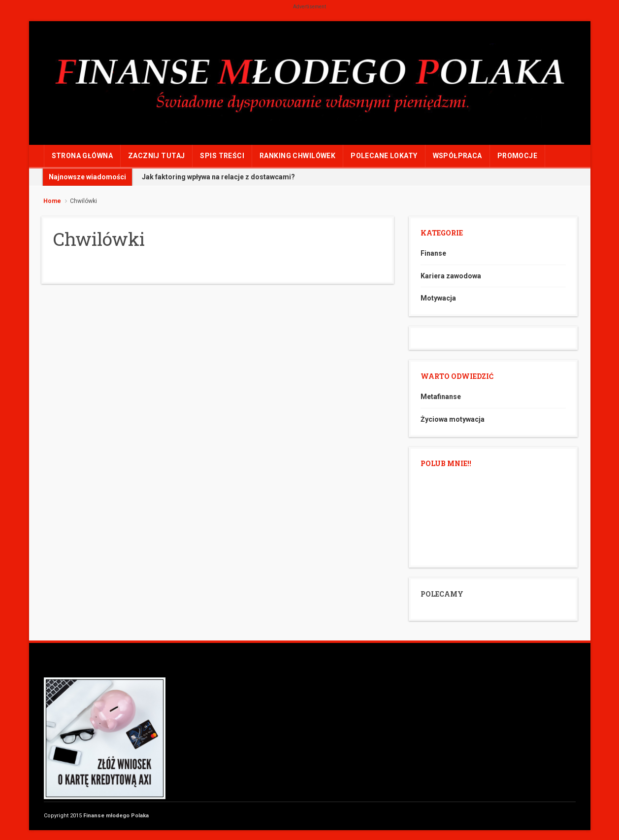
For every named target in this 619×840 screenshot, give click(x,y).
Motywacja (438, 298)
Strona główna (82, 156)
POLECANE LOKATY (384, 156)
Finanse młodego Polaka (116, 816)
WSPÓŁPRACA (457, 156)
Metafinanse (441, 397)
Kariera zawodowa (451, 276)
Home (52, 201)
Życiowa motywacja (453, 419)
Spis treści (222, 156)
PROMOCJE (517, 156)
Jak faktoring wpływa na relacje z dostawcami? (218, 177)
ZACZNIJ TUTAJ (156, 156)
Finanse (433, 253)
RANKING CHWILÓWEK (297, 156)
